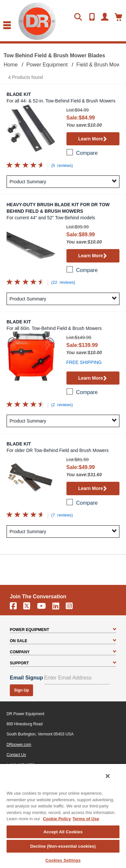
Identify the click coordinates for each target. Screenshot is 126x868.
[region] (63, 816)
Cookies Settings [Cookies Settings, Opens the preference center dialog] (63, 860)
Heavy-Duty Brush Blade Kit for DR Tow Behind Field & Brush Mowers (58, 208)
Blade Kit (19, 94)
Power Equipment (47, 65)
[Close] (108, 776)
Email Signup (26, 678)
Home (11, 65)
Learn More (93, 139)
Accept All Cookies (63, 832)
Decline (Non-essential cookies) (63, 846)
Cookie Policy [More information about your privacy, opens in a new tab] (57, 819)
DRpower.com (19, 745)
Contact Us (16, 755)
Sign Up (21, 690)
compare (87, 153)
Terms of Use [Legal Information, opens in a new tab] (86, 819)
